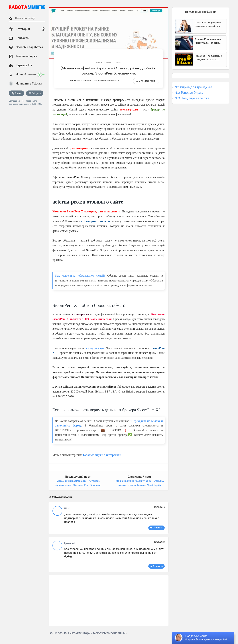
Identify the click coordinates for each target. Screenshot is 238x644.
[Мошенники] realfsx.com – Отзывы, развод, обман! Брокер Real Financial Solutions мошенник (78, 485)
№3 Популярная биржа (192, 98)
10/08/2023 (159, 507)
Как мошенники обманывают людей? (80, 276)
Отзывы (86, 81)
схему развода (95, 348)
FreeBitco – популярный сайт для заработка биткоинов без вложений (209, 58)
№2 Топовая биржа (189, 93)
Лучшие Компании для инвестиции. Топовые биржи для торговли (208, 41)
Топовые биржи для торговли (102, 455)
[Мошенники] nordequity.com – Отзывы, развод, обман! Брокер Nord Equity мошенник (139, 485)
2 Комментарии (148, 81)
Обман (76, 81)
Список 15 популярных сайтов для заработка (208, 24)
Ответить (158, 528)
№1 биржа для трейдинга (193, 87)
